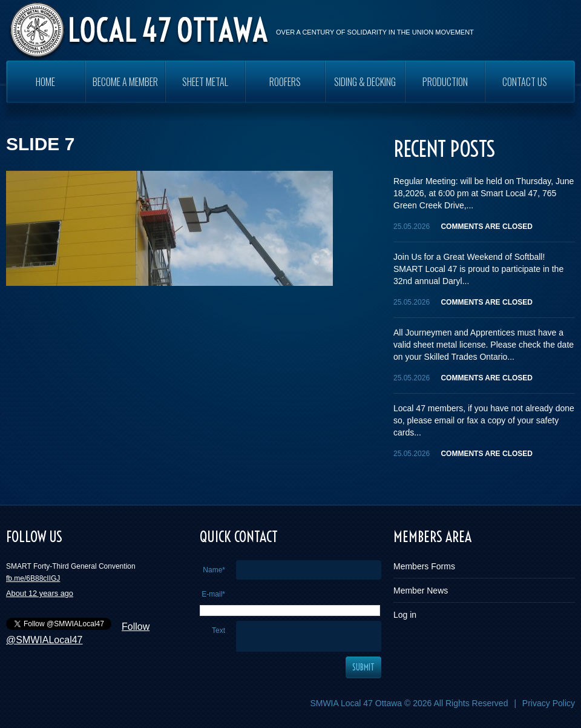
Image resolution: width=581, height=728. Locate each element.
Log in (405, 615)
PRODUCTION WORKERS (445, 89)
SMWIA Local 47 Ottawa (356, 703)
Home (45, 82)
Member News (421, 591)
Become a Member (125, 82)
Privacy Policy (549, 703)
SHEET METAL (205, 82)
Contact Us (525, 82)
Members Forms (424, 566)
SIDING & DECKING (365, 82)
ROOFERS (285, 82)
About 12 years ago (40, 593)
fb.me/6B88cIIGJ (33, 578)
